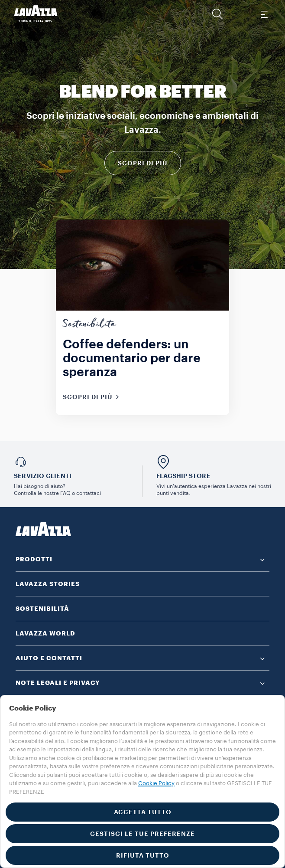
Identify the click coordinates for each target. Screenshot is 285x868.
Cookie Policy (156, 783)
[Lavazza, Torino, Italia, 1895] (36, 14)
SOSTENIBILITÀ (42, 609)
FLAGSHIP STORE (183, 476)
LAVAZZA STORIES (48, 584)
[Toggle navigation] (264, 14)
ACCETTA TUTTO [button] (143, 812)
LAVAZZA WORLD (45, 633)
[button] (217, 14)
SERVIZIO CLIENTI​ (43, 476)
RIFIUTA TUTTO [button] (143, 855)
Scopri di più (143, 163)
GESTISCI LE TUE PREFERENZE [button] (142, 834)
